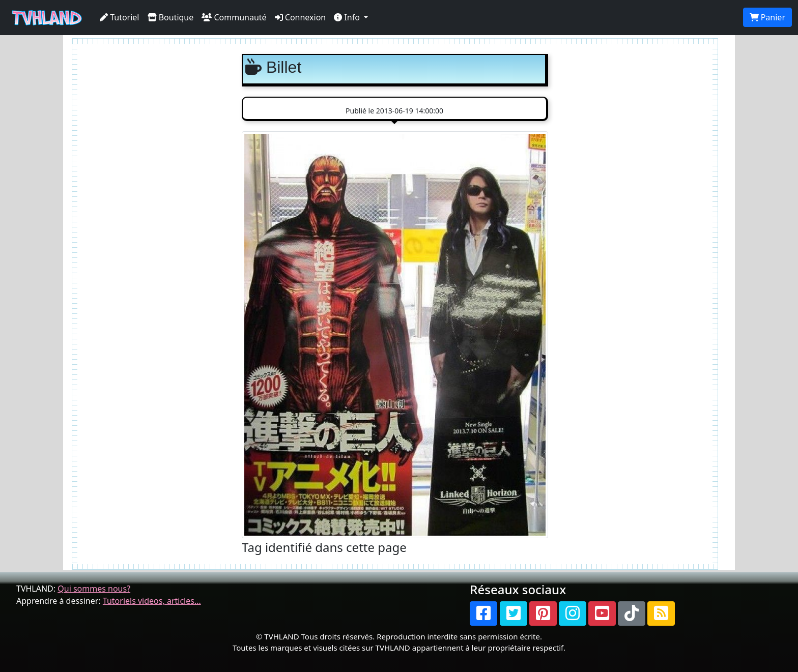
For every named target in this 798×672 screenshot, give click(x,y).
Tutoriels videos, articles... (152, 601)
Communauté (234, 17)
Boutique (171, 17)
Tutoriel (120, 17)
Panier (767, 17)
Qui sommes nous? (94, 589)
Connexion (301, 17)
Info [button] (348, 17)
